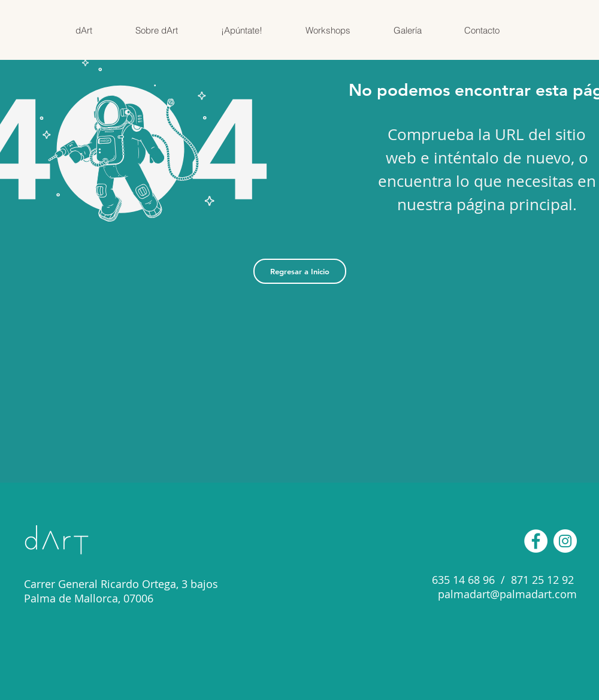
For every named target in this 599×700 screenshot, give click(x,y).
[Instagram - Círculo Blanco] (565, 541)
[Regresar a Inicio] (300, 271)
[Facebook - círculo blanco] (536, 541)
